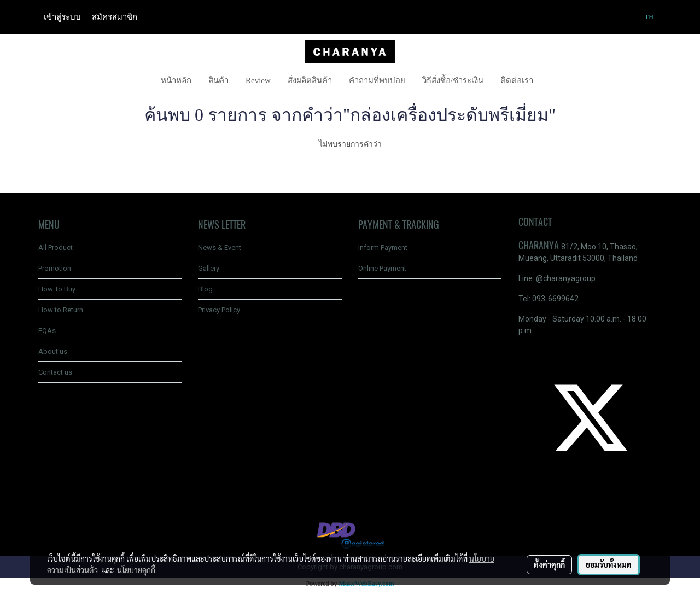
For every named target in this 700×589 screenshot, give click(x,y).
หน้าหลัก (176, 80)
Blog (205, 289)
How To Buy (57, 289)
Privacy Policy (219, 310)
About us (53, 351)
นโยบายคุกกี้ (136, 570)
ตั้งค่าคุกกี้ (549, 564)
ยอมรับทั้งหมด (609, 564)
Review (258, 80)
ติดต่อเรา (517, 80)
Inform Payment (383, 247)
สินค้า (218, 80)
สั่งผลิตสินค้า (310, 80)
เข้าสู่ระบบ (62, 17)
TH (644, 17)
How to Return (61, 310)
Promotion (55, 268)
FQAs (47, 331)
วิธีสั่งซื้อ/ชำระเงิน (453, 80)
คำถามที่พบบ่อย (377, 80)
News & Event (220, 247)
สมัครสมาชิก (115, 17)
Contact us (55, 372)
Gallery (209, 268)
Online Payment (382, 268)
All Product (56, 247)
